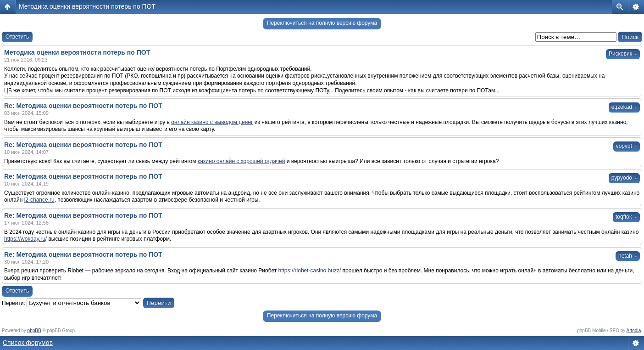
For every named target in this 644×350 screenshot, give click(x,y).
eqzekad (624, 107)
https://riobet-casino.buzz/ (310, 271)
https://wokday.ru (25, 239)
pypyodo (624, 178)
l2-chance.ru (39, 200)
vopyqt (627, 146)
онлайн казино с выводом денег (212, 122)
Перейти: (14, 303)
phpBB (34, 330)
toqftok (626, 217)
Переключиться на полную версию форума (322, 23)
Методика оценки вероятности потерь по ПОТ (87, 6)
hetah (628, 256)
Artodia (634, 330)
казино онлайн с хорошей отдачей (241, 161)
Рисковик (623, 54)
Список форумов (28, 343)
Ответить (17, 37)
